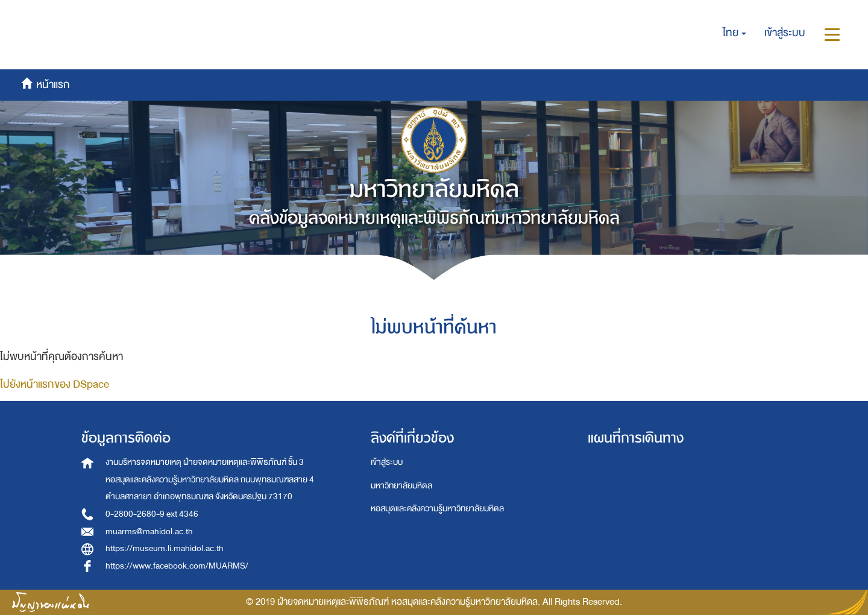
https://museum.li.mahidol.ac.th (165, 548)
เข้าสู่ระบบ (387, 462)
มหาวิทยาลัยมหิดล (401, 486)
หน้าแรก (58, 14)
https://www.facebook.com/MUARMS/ (177, 566)
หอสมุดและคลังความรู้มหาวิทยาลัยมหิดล (437, 509)
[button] (734, 33)
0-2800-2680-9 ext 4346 (152, 514)
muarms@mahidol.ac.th (149, 531)
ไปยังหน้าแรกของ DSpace (55, 384)
